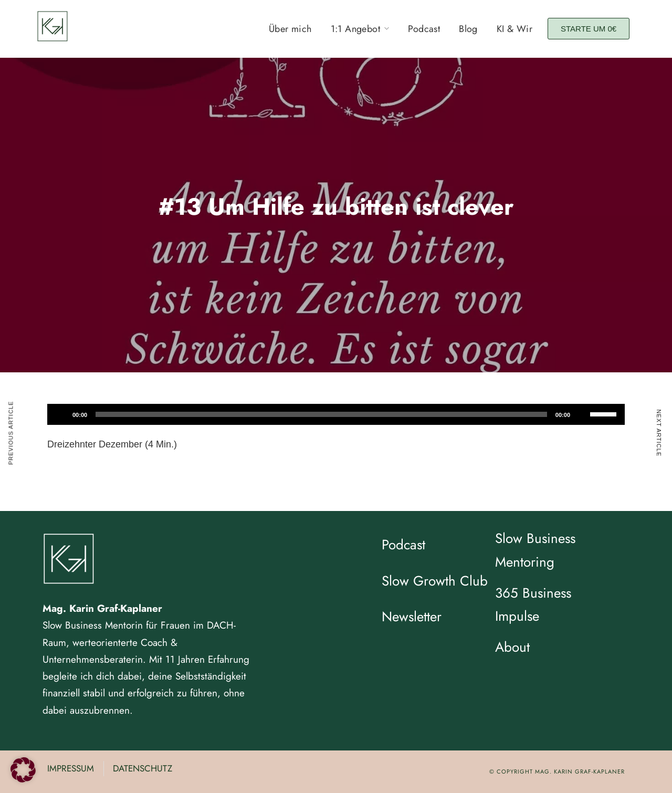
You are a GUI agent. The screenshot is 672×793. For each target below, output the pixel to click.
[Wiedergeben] (61, 414)
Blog (468, 29)
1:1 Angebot (355, 29)
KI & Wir (514, 29)
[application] (336, 414)
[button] (23, 770)
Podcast (424, 29)
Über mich (290, 29)
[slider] (321, 414)
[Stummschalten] (582, 414)
